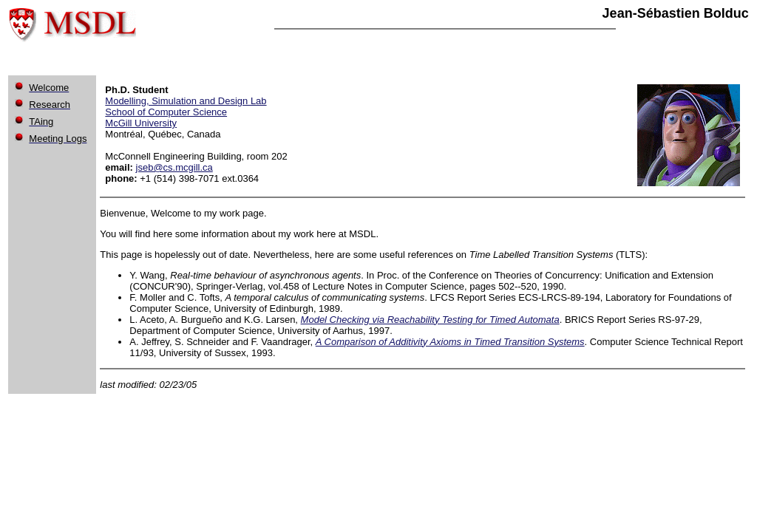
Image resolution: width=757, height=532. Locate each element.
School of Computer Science (166, 112)
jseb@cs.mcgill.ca (174, 167)
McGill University (141, 123)
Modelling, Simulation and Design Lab (186, 101)
